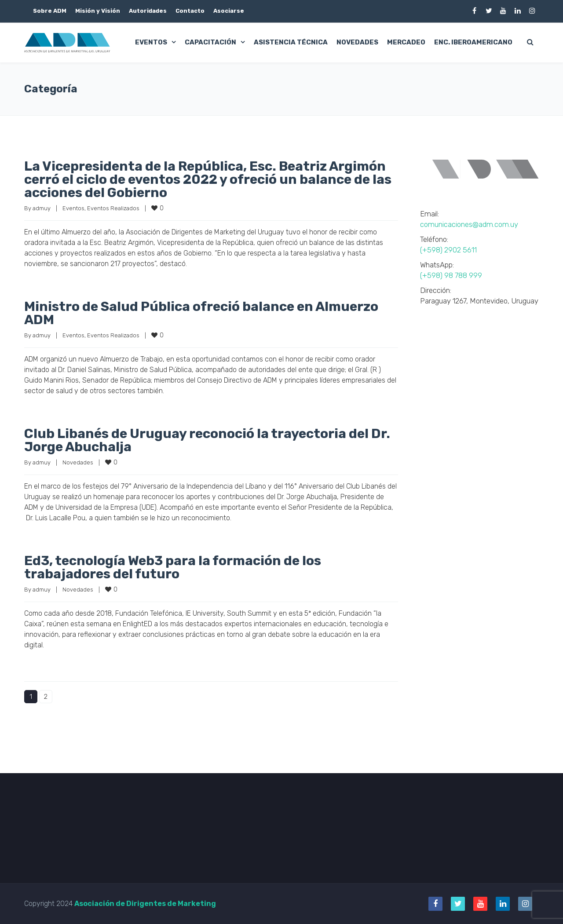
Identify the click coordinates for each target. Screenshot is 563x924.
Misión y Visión (98, 11)
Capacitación (210, 42)
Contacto (190, 11)
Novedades (357, 42)
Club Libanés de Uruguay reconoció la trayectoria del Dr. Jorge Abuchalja (207, 440)
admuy (42, 208)
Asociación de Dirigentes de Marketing (145, 904)
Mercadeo (406, 42)
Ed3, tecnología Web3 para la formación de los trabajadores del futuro (173, 567)
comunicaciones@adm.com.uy (469, 224)
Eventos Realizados (113, 208)
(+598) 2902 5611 (448, 250)
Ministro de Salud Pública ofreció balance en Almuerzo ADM (201, 313)
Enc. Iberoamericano (473, 42)
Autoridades (148, 11)
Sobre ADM (50, 11)
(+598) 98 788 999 (451, 275)
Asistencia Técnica (291, 42)
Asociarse (229, 11)
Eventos (151, 42)
